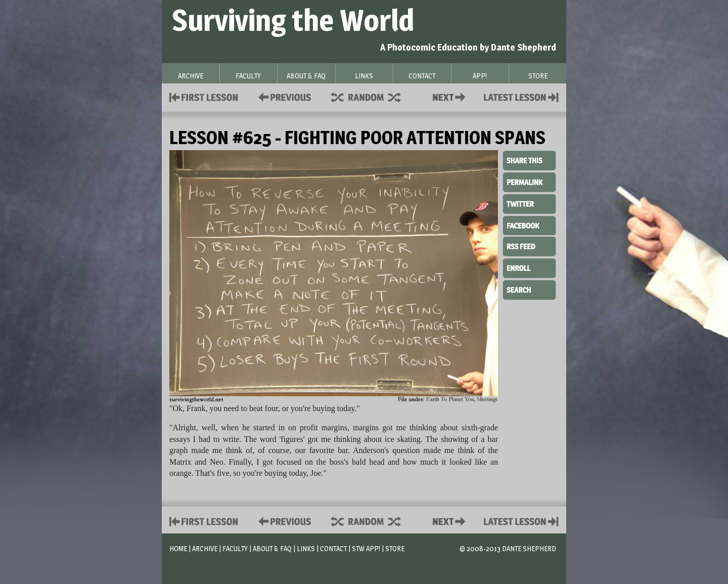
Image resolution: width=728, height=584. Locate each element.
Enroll (529, 267)
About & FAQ (272, 548)
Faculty (235, 548)
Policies (283, 96)
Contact (451, 96)
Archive (205, 548)
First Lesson (204, 96)
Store (395, 548)
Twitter (529, 203)
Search (529, 289)
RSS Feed (529, 246)
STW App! (366, 548)
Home (178, 548)
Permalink (529, 182)
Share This (529, 161)
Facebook (529, 224)
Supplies (373, 96)
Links (306, 548)
